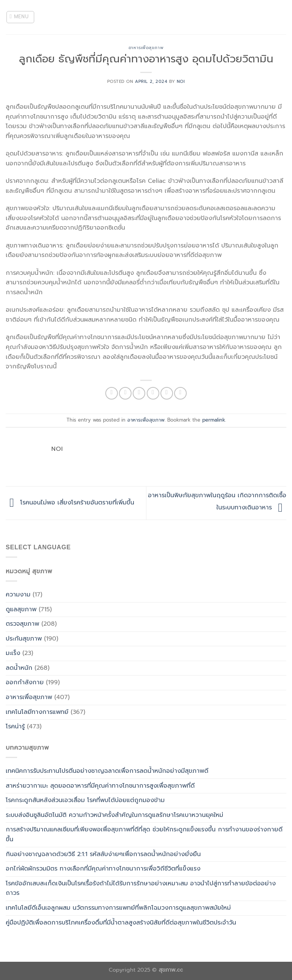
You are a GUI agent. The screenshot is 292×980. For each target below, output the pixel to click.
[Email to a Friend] (153, 393)
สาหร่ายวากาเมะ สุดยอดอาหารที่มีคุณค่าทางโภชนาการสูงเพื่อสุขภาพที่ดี (100, 786)
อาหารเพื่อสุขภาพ (146, 48)
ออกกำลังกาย (25, 682)
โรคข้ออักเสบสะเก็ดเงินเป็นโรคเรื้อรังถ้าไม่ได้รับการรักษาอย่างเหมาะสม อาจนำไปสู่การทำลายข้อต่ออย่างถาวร (141, 888)
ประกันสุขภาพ (24, 639)
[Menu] (21, 17)
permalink (214, 420)
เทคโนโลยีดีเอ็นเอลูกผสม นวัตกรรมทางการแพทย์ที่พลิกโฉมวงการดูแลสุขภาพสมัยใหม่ (118, 908)
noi (181, 82)
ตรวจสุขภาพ (22, 624)
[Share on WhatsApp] (112, 393)
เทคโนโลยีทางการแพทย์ (37, 712)
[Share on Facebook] (125, 393)
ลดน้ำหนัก (19, 668)
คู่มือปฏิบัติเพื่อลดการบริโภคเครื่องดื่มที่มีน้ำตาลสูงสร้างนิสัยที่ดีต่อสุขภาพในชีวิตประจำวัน (121, 923)
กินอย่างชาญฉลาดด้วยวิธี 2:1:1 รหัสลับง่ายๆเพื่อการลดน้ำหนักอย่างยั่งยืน (103, 854)
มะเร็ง (13, 653)
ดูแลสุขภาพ (21, 609)
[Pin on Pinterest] (167, 393)
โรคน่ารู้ (15, 726)
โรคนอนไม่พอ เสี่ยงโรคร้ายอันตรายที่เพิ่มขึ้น (70, 503)
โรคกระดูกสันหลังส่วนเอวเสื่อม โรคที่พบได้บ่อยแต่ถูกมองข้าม (85, 800)
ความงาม (18, 595)
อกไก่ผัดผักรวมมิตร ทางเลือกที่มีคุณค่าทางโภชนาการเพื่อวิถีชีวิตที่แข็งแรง (103, 869)
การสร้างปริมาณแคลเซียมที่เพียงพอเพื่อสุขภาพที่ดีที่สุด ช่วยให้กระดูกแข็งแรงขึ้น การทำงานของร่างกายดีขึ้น (144, 834)
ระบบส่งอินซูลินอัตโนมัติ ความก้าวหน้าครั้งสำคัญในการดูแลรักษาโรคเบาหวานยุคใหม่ (114, 815)
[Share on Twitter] (139, 393)
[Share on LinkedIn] (180, 393)
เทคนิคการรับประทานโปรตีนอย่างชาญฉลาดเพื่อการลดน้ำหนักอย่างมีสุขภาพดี (107, 771)
